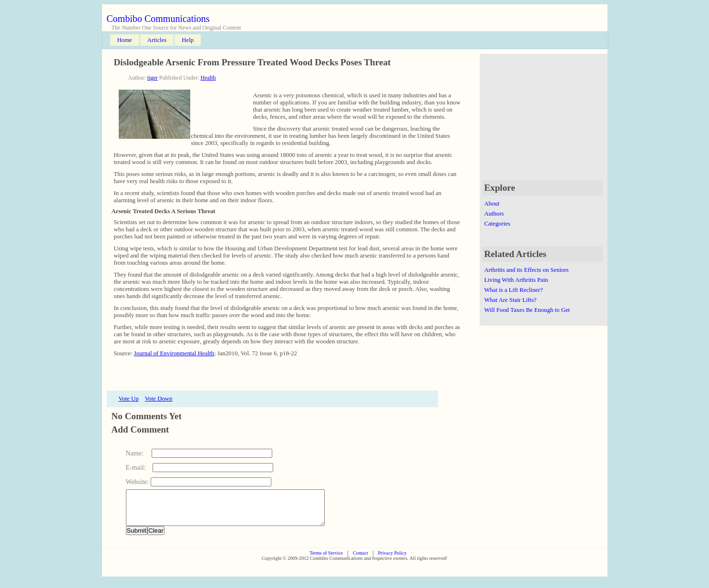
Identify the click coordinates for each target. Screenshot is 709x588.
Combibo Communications (158, 19)
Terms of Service (326, 560)
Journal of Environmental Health (174, 353)
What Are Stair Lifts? (511, 300)
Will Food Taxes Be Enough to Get (527, 310)
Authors (494, 214)
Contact (360, 560)
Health (208, 78)
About (492, 204)
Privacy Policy (392, 560)
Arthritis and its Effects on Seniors (527, 270)
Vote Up (129, 399)
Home (125, 40)
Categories (498, 224)
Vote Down (159, 399)
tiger (153, 78)
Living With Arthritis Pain (516, 280)
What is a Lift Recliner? (514, 290)
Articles (157, 40)
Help (188, 40)
